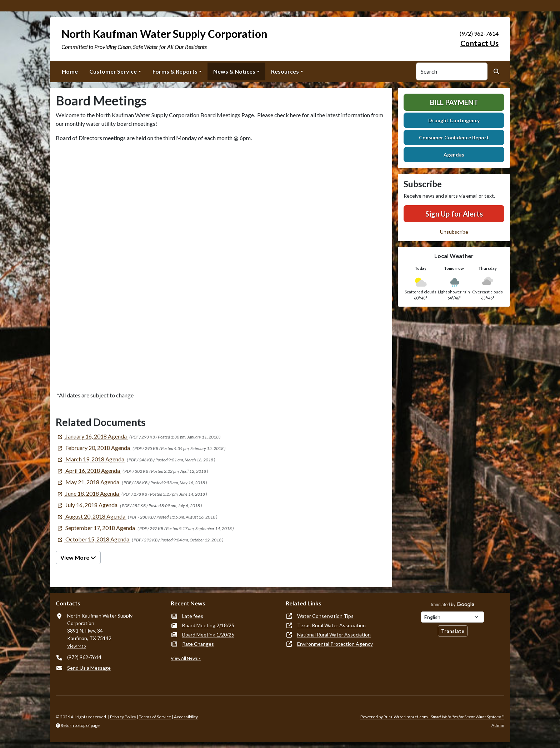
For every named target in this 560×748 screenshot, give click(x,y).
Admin (498, 725)
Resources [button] (285, 71)
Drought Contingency (454, 120)
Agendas (454, 155)
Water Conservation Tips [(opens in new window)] (325, 616)
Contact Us (479, 43)
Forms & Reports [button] (175, 71)
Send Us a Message (89, 668)
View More (78, 557)
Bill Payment (454, 102)
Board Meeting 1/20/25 (208, 635)
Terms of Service (155, 717)
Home (70, 71)
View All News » (186, 658)
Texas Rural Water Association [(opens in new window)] (331, 625)
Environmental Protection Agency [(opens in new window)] (335, 644)
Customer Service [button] (113, 71)
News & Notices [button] (234, 71)
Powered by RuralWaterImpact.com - (432, 717)
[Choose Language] (452, 617)
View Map (76, 646)
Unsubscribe (454, 232)
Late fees (193, 616)
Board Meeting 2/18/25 (208, 625)
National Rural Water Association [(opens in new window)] (334, 635)
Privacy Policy (123, 717)
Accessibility (186, 717)
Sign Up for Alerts (454, 214)
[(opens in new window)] (92, 436)
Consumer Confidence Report (454, 137)
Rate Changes (198, 644)
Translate (453, 631)
